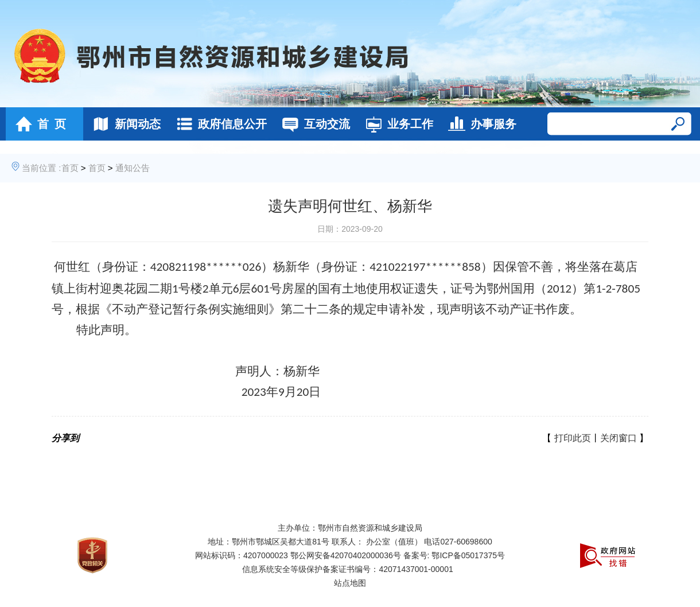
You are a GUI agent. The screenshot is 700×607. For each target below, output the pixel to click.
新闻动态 (124, 124)
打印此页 (573, 438)
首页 (70, 168)
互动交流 (313, 124)
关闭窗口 (619, 438)
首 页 (38, 124)
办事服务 (479, 124)
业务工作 (396, 124)
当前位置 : (41, 168)
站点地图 (350, 583)
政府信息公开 (218, 124)
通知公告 (133, 168)
